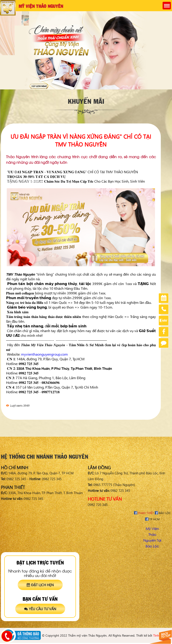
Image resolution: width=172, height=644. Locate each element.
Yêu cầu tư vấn (40, 609)
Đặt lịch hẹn (40, 585)
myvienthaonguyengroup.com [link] (44, 354)
